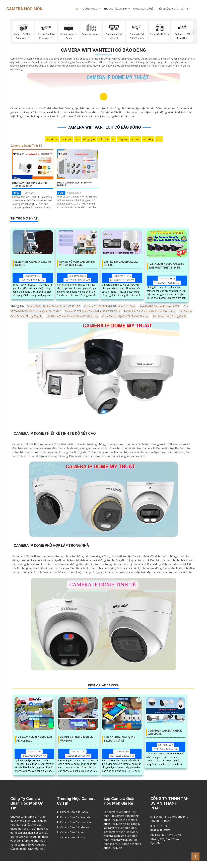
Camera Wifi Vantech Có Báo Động (103, 50)
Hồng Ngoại (89, 139)
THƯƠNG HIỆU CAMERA (115, 9)
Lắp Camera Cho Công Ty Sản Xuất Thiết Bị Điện (166, 266)
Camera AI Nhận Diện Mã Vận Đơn (77, 739)
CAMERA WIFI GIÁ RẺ (143, 9)
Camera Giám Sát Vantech (75, 817)
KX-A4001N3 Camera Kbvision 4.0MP (160, 306)
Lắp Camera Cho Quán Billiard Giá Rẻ (120, 739)
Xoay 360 (123, 139)
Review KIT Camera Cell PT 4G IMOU (33, 263)
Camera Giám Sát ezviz (73, 837)
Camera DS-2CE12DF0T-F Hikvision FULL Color (110, 306)
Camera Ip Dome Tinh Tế (26, 146)
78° (77, 139)
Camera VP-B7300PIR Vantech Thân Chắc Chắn (30, 185)
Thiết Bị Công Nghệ (167, 9)
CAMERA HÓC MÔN (25, 9)
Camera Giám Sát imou (73, 832)
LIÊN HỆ (185, 9)
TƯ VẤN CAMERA (89, 9)
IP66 (159, 139)
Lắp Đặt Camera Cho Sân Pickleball (34, 739)
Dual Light (67, 139)
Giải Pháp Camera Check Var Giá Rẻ (165, 732)
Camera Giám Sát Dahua (74, 812)
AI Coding (148, 139)
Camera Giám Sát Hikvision (75, 822)
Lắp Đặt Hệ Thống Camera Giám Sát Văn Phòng (72, 316)
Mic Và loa (52, 139)
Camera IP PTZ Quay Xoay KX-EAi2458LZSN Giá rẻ (92, 311)
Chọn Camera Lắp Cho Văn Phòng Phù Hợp (126, 316)
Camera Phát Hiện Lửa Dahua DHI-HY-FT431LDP (53, 306)
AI (113, 139)
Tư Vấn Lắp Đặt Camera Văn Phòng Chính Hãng (150, 311)
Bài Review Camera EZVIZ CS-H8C (121, 263)
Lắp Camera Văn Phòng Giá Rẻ (170, 316)
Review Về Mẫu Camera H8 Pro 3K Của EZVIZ (77, 263)
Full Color (103, 139)
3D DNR (135, 139)
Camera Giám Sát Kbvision (75, 827)
